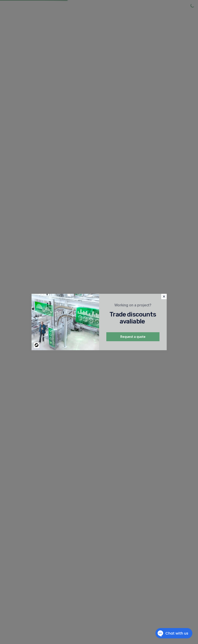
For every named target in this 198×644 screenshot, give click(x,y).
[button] (164, 296)
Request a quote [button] (133, 337)
